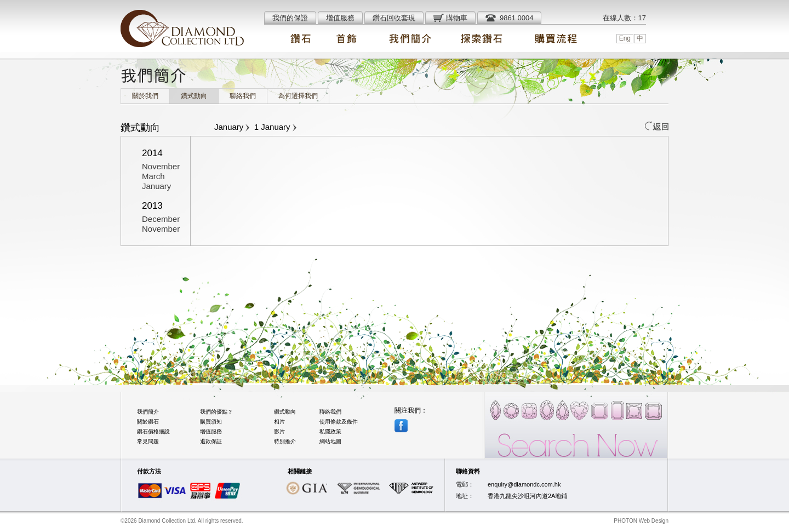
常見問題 (148, 441)
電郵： (465, 484)
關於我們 (145, 96)
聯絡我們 (243, 96)
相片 (279, 422)
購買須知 (211, 422)
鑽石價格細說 (153, 431)
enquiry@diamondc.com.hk (524, 484)
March (153, 176)
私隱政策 (330, 431)
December (161, 219)
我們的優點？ (216, 412)
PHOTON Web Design (641, 521)
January (156, 186)
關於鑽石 (148, 422)
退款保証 (211, 441)
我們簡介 (148, 412)
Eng (625, 38)
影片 (279, 431)
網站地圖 (330, 441)
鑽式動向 (194, 96)
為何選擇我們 (298, 96)
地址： (465, 496)
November (161, 166)
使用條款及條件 (339, 422)
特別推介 (285, 441)
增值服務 (211, 431)
